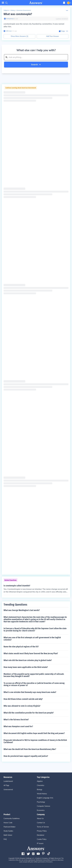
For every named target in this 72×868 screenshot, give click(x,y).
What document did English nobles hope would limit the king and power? (34, 733)
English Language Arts (45, 798)
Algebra (40, 781)
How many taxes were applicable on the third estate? (26, 667)
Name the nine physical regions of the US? (21, 647)
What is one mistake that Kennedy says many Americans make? (30, 692)
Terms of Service (43, 827)
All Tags (6, 785)
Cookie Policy (42, 839)
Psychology (41, 802)
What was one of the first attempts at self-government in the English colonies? (32, 639)
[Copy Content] (62, 31)
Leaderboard (8, 781)
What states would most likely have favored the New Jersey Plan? (31, 653)
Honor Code (8, 823)
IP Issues (40, 843)
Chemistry (41, 785)
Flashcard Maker (10, 827)
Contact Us (41, 823)
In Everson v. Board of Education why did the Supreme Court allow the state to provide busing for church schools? (35, 630)
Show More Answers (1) (19, 36)
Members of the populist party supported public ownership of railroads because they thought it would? (34, 675)
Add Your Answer (53, 36)
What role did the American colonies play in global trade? (28, 660)
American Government (24, 10)
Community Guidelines (12, 818)
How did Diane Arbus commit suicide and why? (23, 699)
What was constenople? (18, 14)
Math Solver (8, 835)
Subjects (6, 10)
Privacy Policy (42, 831)
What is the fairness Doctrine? (16, 720)
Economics (41, 810)
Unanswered (8, 790)
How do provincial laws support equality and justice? (26, 756)
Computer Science (44, 806)
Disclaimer (41, 835)
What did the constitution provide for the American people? (29, 713)
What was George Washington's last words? (22, 610)
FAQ (5, 839)
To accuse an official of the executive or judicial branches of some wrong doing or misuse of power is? (34, 684)
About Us (40, 818)
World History (42, 794)
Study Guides (8, 831)
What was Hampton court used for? (18, 726)
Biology (40, 790)
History (13, 10)
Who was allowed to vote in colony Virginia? (22, 706)
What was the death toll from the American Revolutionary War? (30, 749)
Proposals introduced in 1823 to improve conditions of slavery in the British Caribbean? (35, 741)
